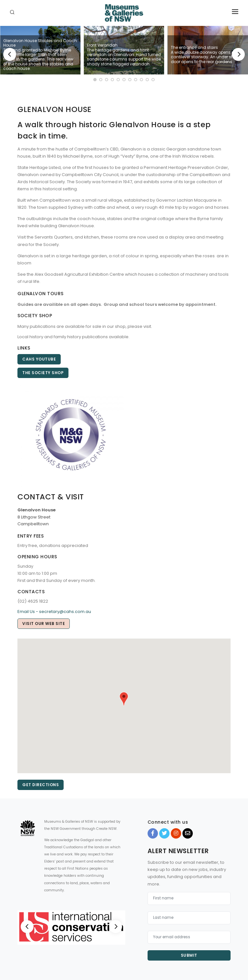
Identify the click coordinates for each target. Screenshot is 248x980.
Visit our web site (44, 624)
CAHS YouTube (39, 359)
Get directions (41, 785)
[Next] (238, 54)
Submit (189, 955)
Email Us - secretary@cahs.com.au (54, 612)
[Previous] (10, 54)
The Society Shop (43, 373)
